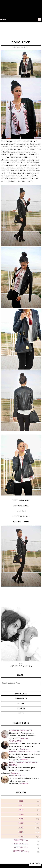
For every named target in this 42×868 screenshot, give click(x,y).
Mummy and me (21, 699)
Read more (24, 738)
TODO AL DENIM (16, 741)
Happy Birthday (21, 694)
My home (21, 703)
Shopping (21, 708)
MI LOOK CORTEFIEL (17, 776)
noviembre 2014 (21, 844)
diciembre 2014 (21, 840)
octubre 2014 (21, 847)
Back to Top (35, 864)
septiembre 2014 (21, 851)
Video (21, 713)
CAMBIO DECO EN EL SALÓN (21, 730)
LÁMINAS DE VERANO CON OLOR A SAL (25, 752)
